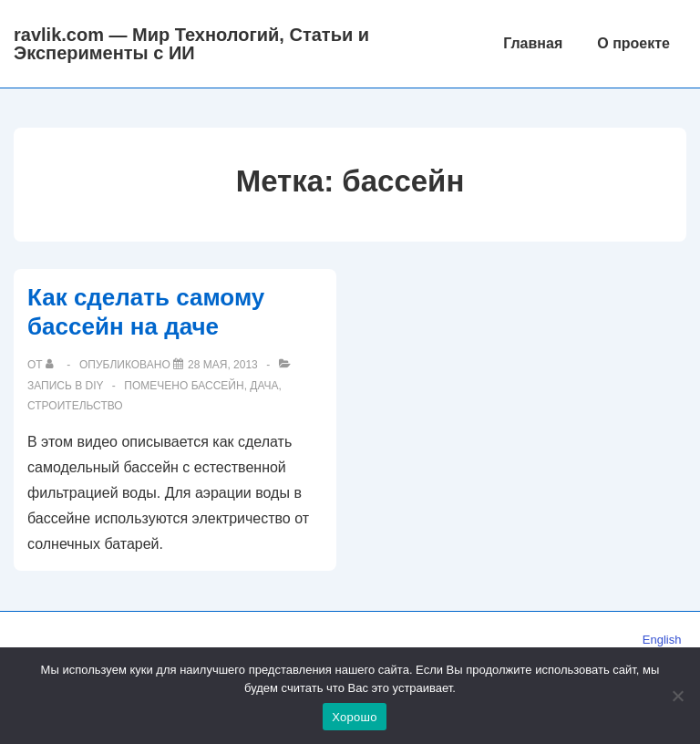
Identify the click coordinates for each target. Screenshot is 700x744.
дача (264, 386)
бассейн (218, 386)
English (662, 640)
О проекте (633, 43)
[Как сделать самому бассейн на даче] (223, 365)
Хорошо (354, 717)
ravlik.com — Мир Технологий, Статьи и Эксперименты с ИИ (191, 44)
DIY (95, 386)
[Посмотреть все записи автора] (53, 365)
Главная (533, 43)
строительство (75, 406)
